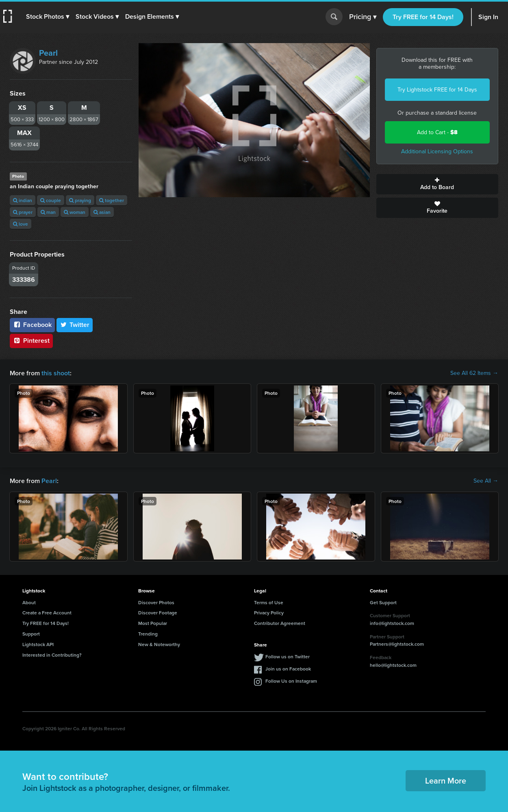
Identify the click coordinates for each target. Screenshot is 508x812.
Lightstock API (38, 644)
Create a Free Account (47, 613)
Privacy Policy (269, 613)
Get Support (383, 602)
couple (51, 200)
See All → (486, 481)
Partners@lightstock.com (397, 644)
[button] (48, 17)
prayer (23, 212)
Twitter (75, 325)
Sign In (488, 17)
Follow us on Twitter (288, 656)
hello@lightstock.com (393, 665)
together (112, 200)
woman (75, 212)
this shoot (56, 373)
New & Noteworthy (159, 644)
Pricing (363, 17)
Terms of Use (269, 602)
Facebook (32, 325)
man (48, 212)
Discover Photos (156, 602)
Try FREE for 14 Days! (423, 17)
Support (31, 634)
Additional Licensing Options (437, 151)
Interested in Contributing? (52, 655)
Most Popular (153, 623)
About (29, 602)
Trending (148, 634)
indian (23, 200)
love (21, 224)
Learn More (446, 780)
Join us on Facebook (288, 669)
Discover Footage (158, 613)
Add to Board (437, 184)
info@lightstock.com (392, 623)
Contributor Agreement (280, 623)
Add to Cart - (437, 132)
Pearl (48, 53)
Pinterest (31, 341)
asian (102, 212)
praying (80, 200)
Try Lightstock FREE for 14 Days (437, 90)
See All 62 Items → (474, 373)
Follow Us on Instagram (291, 681)
